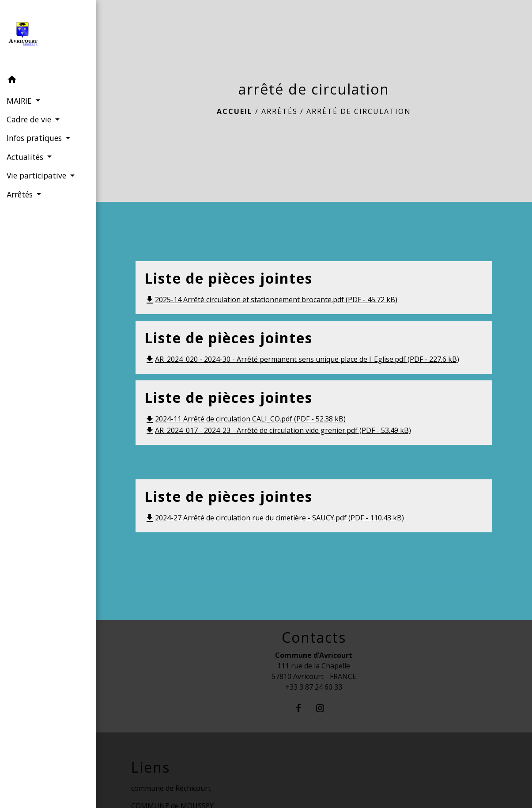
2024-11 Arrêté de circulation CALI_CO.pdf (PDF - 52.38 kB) (245, 419)
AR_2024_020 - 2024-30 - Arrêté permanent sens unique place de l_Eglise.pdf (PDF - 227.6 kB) (302, 359)
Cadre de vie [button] (30, 119)
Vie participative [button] (38, 175)
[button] (48, 81)
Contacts (314, 637)
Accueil (235, 111)
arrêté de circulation (359, 111)
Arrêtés (279, 111)
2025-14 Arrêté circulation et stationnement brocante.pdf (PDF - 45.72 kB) (271, 300)
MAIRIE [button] (20, 101)
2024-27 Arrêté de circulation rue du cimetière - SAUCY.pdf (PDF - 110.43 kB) (274, 518)
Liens (151, 767)
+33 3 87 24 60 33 (314, 687)
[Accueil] (48, 36)
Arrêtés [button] (21, 194)
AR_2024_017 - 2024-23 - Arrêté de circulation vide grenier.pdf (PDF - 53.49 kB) (278, 430)
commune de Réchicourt (171, 788)
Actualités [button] (26, 157)
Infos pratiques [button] (35, 138)
